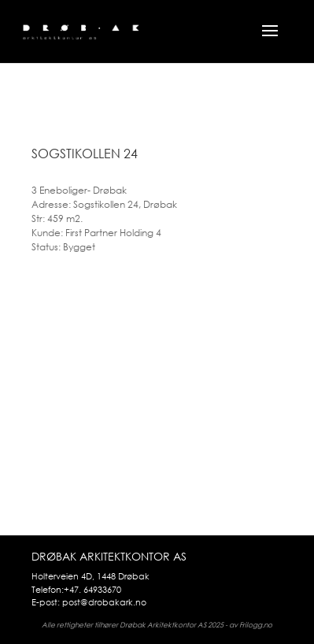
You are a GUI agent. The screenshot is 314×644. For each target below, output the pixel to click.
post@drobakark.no (104, 602)
